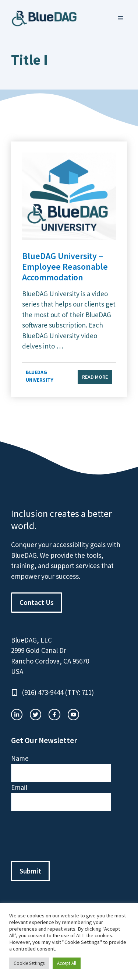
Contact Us (37, 602)
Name (20, 758)
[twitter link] (36, 715)
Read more (95, 377)
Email (19, 787)
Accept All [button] (67, 963)
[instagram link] (17, 715)
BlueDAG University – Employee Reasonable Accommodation (65, 267)
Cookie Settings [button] (29, 963)
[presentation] (67, 836)
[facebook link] (73, 715)
